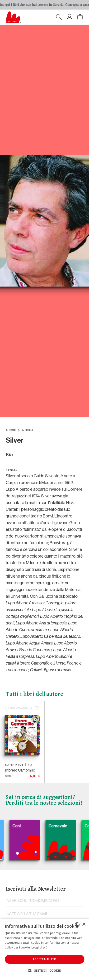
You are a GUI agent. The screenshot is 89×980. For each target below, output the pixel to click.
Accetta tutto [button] (44, 959)
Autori (11, 430)
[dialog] (44, 949)
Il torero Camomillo (20, 770)
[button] (44, 970)
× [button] (84, 924)
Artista (28, 430)
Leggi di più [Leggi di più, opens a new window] (40, 947)
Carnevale (63, 826)
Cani (22, 826)
